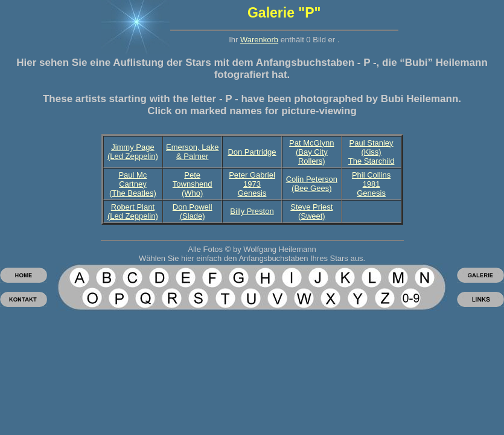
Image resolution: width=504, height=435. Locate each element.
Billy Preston (252, 211)
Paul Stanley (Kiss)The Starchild (372, 152)
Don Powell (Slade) (193, 211)
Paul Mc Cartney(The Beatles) (133, 184)
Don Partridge (252, 152)
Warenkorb (259, 40)
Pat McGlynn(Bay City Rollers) (311, 152)
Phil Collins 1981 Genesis (371, 184)
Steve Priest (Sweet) (311, 211)
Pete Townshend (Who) (193, 184)
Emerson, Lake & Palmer (192, 152)
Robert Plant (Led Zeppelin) (133, 211)
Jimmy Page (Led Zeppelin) (133, 152)
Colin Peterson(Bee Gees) (312, 184)
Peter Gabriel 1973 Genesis (252, 184)
